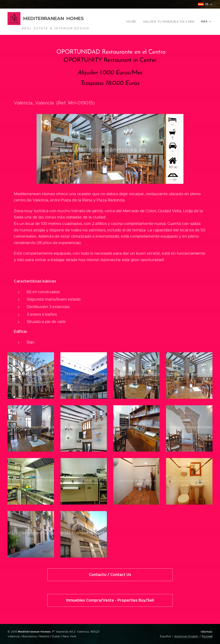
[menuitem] (138, 22)
